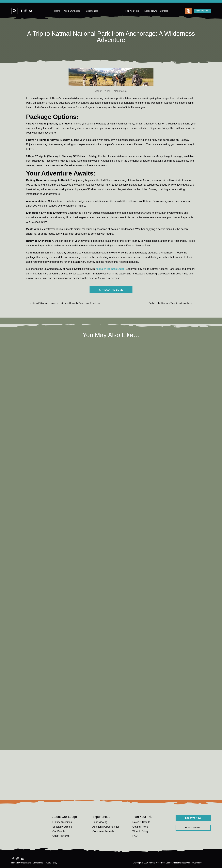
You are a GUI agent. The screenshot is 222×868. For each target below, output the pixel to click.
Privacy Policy (51, 863)
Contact (164, 15)
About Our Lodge (72, 15)
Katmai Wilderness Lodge (110, 269)
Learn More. (144, 4)
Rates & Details (141, 822)
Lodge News (151, 15)
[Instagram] (26, 15)
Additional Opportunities (106, 827)
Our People (59, 831)
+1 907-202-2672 (193, 828)
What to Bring (140, 831)
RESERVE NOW (198, 15)
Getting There (140, 827)
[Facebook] (22, 15)
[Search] (15, 15)
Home (57, 15)
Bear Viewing (100, 822)
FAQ (135, 836)
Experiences (92, 15)
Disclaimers (38, 863)
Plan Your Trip (132, 15)
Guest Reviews (61, 836)
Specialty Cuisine (62, 827)
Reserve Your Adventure (111, 790)
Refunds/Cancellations (21, 863)
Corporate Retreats (103, 831)
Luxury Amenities (62, 822)
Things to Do (119, 91)
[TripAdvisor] (30, 15)
